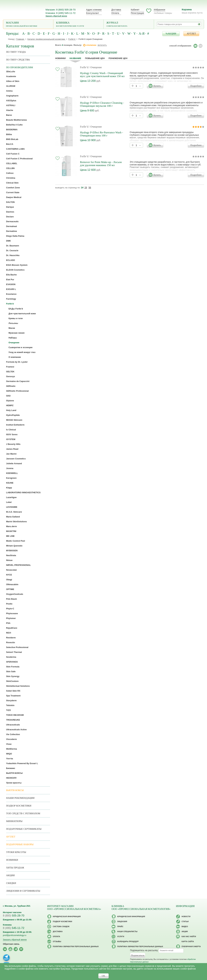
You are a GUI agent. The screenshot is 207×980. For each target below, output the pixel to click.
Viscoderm (11, 739)
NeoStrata (11, 555)
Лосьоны (13, 323)
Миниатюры (14, 821)
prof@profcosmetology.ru (15, 935)
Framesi (10, 367)
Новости (186, 916)
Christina (11, 178)
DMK (9, 241)
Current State (13, 192)
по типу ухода (16, 52)
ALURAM (11, 86)
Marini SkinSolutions (16, 522)
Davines (10, 212)
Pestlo (9, 604)
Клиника (78, 24)
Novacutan (11, 570)
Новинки (60, 58)
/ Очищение (95, 67)
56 (90, 188)
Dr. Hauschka (13, 255)
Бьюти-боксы (15, 790)
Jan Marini (11, 454)
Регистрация (137, 13)
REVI (9, 633)
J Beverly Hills (13, 444)
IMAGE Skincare (14, 420)
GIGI (8, 396)
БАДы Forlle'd (16, 309)
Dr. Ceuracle (12, 250)
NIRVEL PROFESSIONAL (18, 565)
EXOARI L (11, 289)
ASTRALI (11, 105)
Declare (10, 217)
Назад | (12, 39)
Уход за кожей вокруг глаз (22, 352)
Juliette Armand (14, 463)
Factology (11, 299)
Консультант (93, 13)
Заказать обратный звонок (56, 16)
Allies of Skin (13, 81)
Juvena (10, 468)
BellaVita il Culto (14, 125)
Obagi (9, 580)
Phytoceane (12, 613)
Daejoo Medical (14, 197)
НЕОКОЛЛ (11, 778)
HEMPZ (10, 405)
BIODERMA (12, 130)
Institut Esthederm (15, 425)
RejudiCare (12, 628)
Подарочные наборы (20, 844)
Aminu (9, 91)
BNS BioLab (12, 139)
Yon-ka (9, 759)
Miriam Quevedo (14, 546)
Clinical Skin (12, 183)
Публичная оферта (191, 946)
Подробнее (196, 86)
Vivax (9, 744)
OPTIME (10, 589)
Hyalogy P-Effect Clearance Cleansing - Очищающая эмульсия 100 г (102, 104)
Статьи (185, 921)
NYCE (9, 575)
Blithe (9, 134)
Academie (11, 76)
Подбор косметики (19, 806)
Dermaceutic (12, 221)
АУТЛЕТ (191, 34)
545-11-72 (14, 928)
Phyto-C (10, 609)
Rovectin (11, 642)
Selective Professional (17, 647)
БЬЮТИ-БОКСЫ (14, 773)
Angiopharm (12, 96)
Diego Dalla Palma (15, 236)
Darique (10, 207)
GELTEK (10, 372)
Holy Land (11, 410)
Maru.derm (11, 526)
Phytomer (11, 618)
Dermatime (12, 231)
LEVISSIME (12, 507)
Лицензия (122, 921)
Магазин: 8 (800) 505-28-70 (61, 10)
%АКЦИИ (171, 34)
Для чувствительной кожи (22, 314)
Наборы (13, 338)
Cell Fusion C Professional (19, 159)
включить (102, 45)
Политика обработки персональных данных (76, 946)
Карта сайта (188, 941)
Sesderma (11, 657)
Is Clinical (11, 430)
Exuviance (11, 294)
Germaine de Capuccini (18, 381)
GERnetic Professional (17, 391)
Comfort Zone (13, 188)
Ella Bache (11, 275)
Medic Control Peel (16, 541)
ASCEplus (11, 101)
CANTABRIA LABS (15, 149)
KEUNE (10, 483)
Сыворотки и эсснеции (20, 347)
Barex (9, 115)
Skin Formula (13, 667)
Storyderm (11, 700)
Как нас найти (189, 936)
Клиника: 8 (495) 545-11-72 (61, 13)
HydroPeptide (13, 415)
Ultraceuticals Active (16, 730)
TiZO (8, 710)
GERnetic (11, 386)
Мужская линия (16, 333)
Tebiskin (10, 705)
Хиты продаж (15, 868)
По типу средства (18, 60)
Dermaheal (11, 226)
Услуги (121, 936)
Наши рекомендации (20, 798)
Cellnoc (10, 173)
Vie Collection (13, 734)
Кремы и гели (16, 318)
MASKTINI (11, 531)
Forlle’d (84, 67)
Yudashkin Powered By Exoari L (22, 763)
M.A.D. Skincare (14, 512)
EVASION (11, 284)
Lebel (9, 502)
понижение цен (118, 58)
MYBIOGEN (12, 551)
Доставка (116, 10)
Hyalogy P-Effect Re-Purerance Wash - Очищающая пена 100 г (101, 134)
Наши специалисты (127, 931)
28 (86, 188)
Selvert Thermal (14, 652)
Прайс (120, 926)
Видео (185, 926)
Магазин (28, 24)
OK (103, 976)
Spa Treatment (13, 696)
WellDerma (12, 749)
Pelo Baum (12, 599)
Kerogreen (11, 478)
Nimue (9, 560)
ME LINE (10, 536)
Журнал (129, 24)
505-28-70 (14, 916)
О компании (15, 357)
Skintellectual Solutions (18, 686)
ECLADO (11, 260)
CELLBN (10, 168)
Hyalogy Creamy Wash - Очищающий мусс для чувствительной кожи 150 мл (102, 75)
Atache (10, 110)
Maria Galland (13, 517)
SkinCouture (12, 681)
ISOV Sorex (12, 434)
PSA (8, 623)
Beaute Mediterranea (16, 120)
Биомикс (11, 768)
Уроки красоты (14, 783)
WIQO (9, 754)
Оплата (115, 13)
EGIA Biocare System (17, 265)
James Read (12, 449)
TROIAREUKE (13, 720)
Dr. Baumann (13, 246)
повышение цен (95, 58)
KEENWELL (12, 473)
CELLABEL (12, 163)
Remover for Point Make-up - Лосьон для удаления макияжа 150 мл (101, 164)
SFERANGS (12, 662)
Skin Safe (11, 671)
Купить (157, 86)
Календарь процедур (128, 941)
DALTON (10, 202)
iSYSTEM (11, 439)
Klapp (9, 488)
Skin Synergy (13, 676)
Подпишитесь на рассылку (144, 950)
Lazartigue (11, 497)
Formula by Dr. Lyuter (17, 362)
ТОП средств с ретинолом (23, 813)
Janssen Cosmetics (16, 459)
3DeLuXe (11, 72)
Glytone (10, 401)
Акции (10, 875)
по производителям (20, 67)
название (75, 58)
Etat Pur (10, 280)
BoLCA (10, 144)
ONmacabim (12, 584)
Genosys (11, 376)
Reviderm (11, 638)
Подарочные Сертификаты (24, 829)
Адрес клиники (94, 10)
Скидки (11, 883)
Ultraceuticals (13, 725)
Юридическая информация (67, 916)
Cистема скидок (61, 926)
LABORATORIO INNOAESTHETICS (23, 492)
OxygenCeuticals (15, 594)
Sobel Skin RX (13, 691)
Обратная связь (11, 944)
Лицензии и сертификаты (23, 891)
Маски (12, 328)
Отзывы (57, 941)
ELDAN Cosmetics (15, 270)
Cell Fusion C (13, 154)
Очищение (14, 343)
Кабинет (135, 10)
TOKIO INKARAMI (15, 715)
